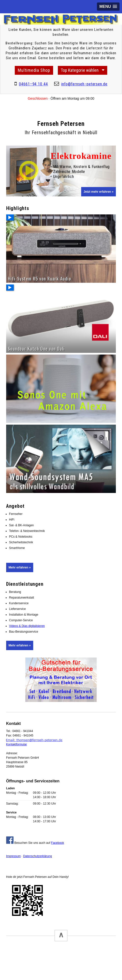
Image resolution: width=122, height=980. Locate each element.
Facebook (58, 843)
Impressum (13, 856)
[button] (108, 7)
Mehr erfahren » (20, 567)
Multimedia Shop (34, 70)
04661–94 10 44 (33, 84)
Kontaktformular (17, 744)
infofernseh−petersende (84, 84)
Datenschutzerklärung (38, 856)
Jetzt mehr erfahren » (99, 192)
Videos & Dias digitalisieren (27, 626)
